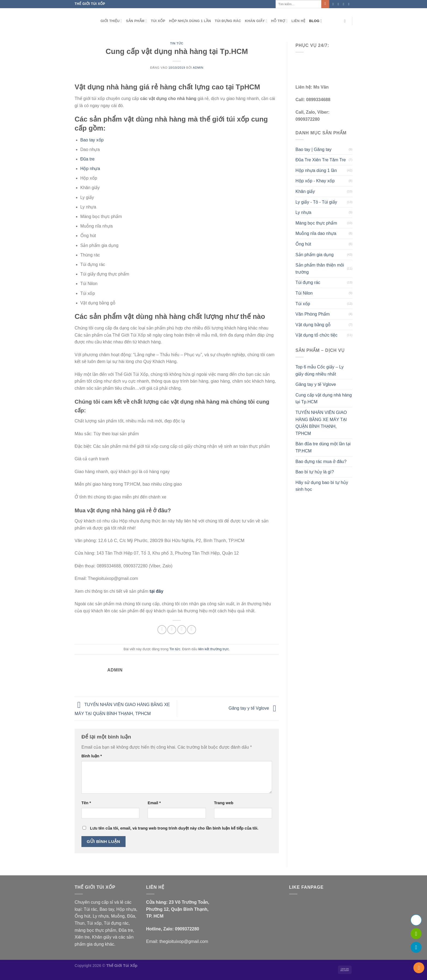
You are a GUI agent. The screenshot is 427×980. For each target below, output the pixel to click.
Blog (315, 21)
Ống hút (303, 244)
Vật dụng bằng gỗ (313, 325)
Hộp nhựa (90, 169)
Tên (86, 803)
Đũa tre (87, 159)
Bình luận (92, 756)
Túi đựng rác (228, 21)
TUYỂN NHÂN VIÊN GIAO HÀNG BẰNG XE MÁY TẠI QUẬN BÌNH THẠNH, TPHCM (321, 423)
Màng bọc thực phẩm (316, 223)
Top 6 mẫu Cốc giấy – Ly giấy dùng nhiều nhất (320, 370)
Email (154, 803)
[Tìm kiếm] (346, 21)
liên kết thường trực (214, 649)
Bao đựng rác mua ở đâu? (321, 462)
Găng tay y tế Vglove (254, 708)
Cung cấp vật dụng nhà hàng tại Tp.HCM (324, 399)
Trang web (224, 803)
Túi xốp (158, 21)
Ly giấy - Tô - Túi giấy (316, 202)
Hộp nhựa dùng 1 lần (190, 21)
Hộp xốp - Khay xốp (315, 181)
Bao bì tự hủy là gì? (315, 472)
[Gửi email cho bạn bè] (182, 630)
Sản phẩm (136, 21)
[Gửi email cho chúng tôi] (350, 4)
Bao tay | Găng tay (313, 149)
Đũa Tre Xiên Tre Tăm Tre (321, 160)
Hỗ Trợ (280, 21)
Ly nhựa (303, 212)
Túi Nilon (304, 293)
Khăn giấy (256, 21)
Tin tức (177, 43)
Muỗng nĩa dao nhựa (316, 233)
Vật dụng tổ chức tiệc (316, 335)
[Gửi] (325, 4)
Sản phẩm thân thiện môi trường (320, 269)
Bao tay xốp (92, 140)
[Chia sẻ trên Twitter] (172, 630)
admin (198, 68)
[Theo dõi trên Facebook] (334, 4)
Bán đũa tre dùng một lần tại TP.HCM (323, 447)
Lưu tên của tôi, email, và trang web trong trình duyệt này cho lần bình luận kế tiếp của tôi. (174, 828)
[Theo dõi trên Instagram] (339, 4)
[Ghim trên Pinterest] (192, 630)
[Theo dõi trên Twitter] (344, 4)
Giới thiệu (111, 21)
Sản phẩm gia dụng (315, 255)
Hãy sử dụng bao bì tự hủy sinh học (322, 486)
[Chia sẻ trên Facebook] (162, 630)
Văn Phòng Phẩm (313, 314)
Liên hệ (298, 21)
